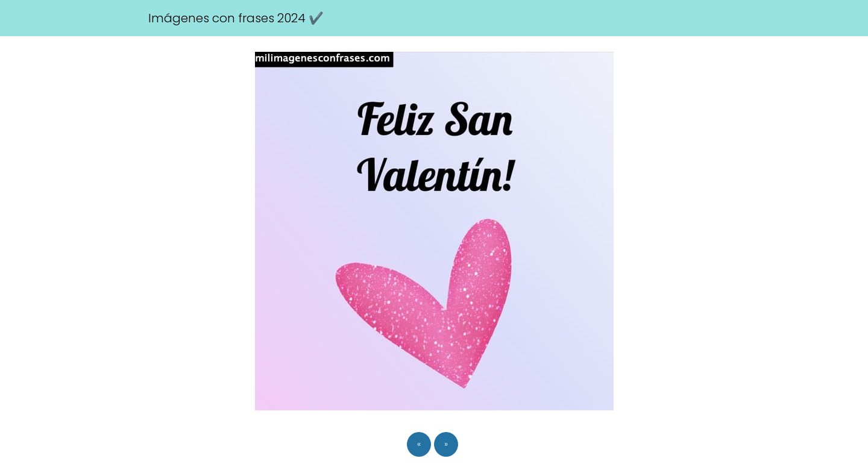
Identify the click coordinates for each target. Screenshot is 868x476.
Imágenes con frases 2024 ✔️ (236, 18)
